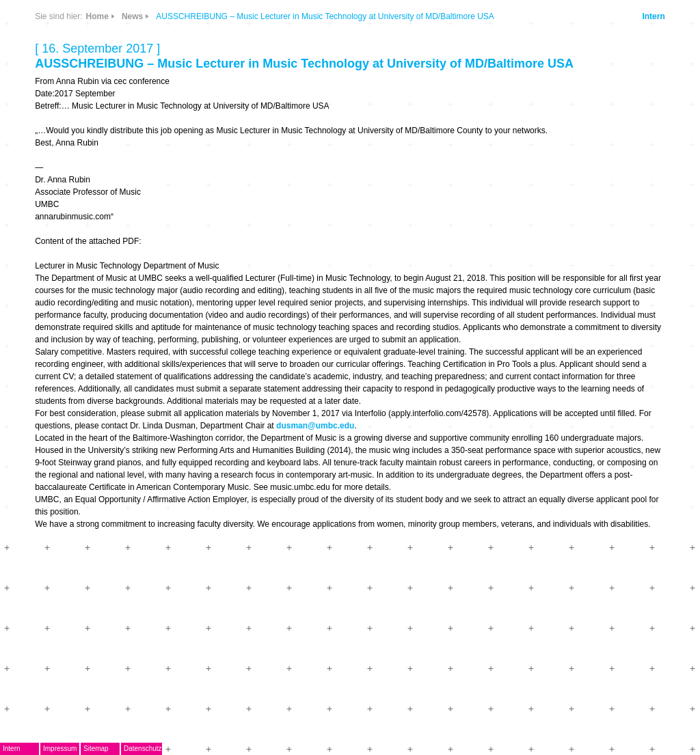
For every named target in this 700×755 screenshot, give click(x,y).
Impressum (60, 749)
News (132, 16)
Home (97, 16)
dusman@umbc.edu (315, 426)
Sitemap (96, 749)
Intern (653, 16)
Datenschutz (143, 749)
